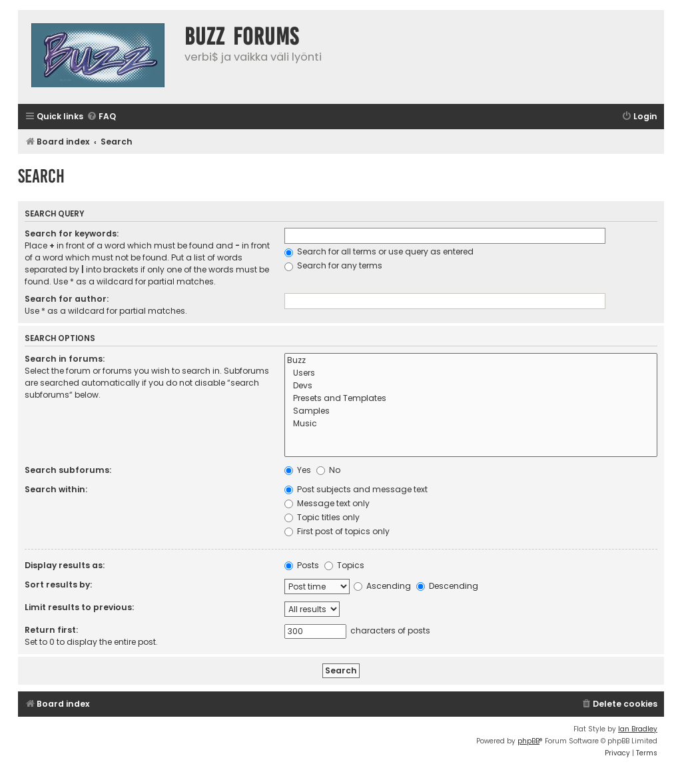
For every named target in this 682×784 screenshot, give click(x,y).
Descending (447, 586)
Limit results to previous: (79, 607)
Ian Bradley (638, 729)
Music (471, 424)
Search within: (56, 489)
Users (471, 373)
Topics (344, 565)
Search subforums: (68, 470)
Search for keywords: (72, 233)
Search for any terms (333, 265)
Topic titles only (322, 517)
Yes (298, 470)
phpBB (528, 741)
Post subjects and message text (356, 489)
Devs (471, 386)
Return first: (51, 630)
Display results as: (65, 565)
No (328, 470)
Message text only (327, 503)
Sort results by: (58, 585)
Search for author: (67, 299)
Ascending (382, 586)
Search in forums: (65, 359)
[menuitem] (101, 117)
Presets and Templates (471, 399)
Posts (302, 565)
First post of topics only (337, 531)
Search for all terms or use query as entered (379, 251)
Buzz (471, 361)
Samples (471, 411)
